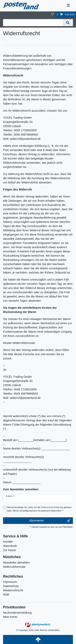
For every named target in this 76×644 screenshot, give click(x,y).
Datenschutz (11, 586)
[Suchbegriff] (33, 23)
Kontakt (8, 542)
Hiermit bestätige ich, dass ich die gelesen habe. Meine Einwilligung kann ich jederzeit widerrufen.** (39, 509)
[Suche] (68, 23)
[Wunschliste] (52, 15)
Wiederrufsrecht (13, 590)
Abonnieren (50, 521)
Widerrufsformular (14, 567)
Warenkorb (10, 546)
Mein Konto (10, 617)
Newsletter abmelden (16, 563)
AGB (6, 595)
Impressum (10, 582)
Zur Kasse (10, 550)
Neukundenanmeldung (17, 613)
